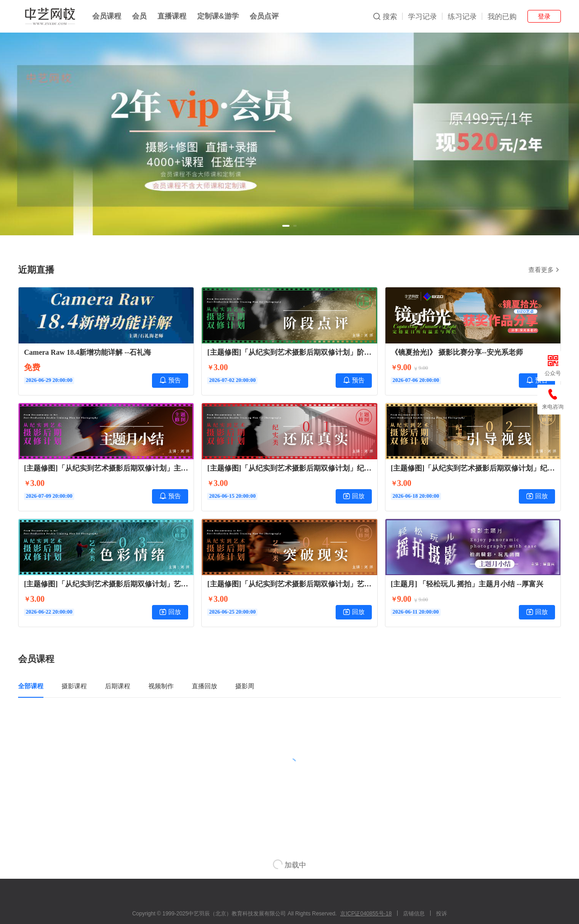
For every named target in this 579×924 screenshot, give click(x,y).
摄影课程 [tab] (74, 686)
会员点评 (264, 16)
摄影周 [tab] (245, 686)
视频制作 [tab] (161, 686)
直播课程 (172, 16)
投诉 (441, 914)
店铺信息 (414, 914)
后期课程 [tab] (118, 686)
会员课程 (107, 16)
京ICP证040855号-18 (366, 914)
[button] (286, 226)
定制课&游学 (218, 16)
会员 (139, 16)
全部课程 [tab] (31, 686)
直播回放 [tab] (204, 686)
